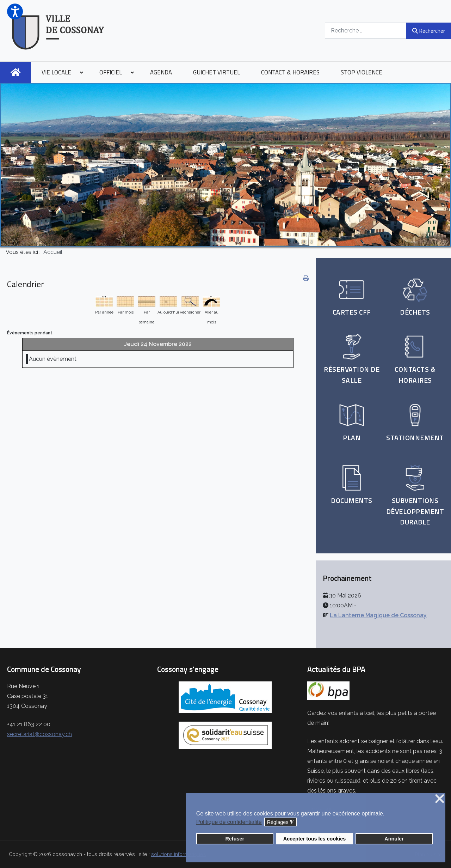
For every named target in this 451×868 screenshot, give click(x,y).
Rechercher (429, 31)
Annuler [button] (394, 839)
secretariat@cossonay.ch (39, 734)
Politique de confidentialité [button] (229, 822)
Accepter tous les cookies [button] (315, 839)
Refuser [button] (235, 839)
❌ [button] (440, 799)
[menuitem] (16, 72)
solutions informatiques (179, 854)
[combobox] (366, 31)
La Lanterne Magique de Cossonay (378, 615)
